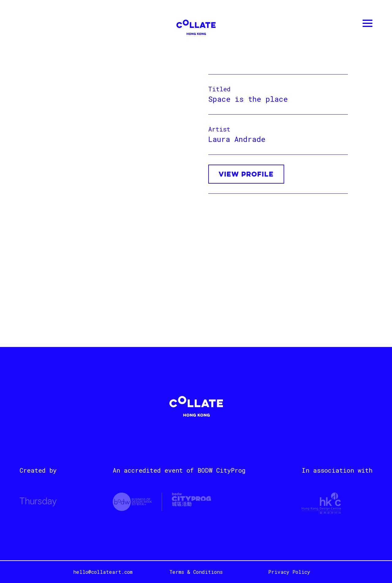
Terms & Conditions (196, 572)
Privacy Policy (289, 572)
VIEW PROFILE (246, 175)
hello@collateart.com (103, 572)
